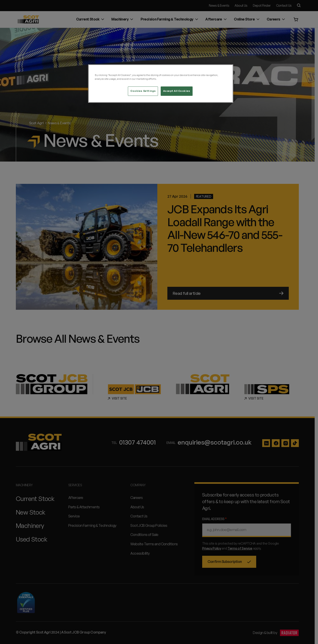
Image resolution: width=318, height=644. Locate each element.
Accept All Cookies (177, 91)
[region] (161, 84)
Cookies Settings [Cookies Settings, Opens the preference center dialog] (143, 91)
